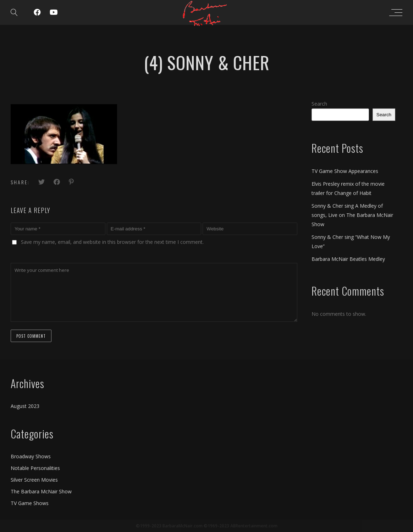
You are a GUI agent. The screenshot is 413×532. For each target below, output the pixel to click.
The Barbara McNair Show (41, 491)
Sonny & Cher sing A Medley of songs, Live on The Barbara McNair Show (352, 215)
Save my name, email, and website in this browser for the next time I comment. (112, 242)
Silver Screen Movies (34, 480)
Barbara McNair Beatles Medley (348, 259)
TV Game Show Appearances (345, 171)
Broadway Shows (31, 456)
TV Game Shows (30, 503)
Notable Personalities (35, 468)
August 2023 (25, 406)
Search (319, 104)
